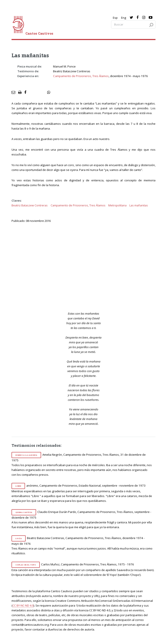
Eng (124, 18)
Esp (115, 18)
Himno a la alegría (26, 455)
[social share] (49, 93)
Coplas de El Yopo (26, 565)
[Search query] (133, 24)
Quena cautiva (24, 512)
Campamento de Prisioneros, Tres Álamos (81, 76)
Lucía (19, 538)
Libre (18, 486)
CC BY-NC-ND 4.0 (23, 605)
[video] (86, 266)
